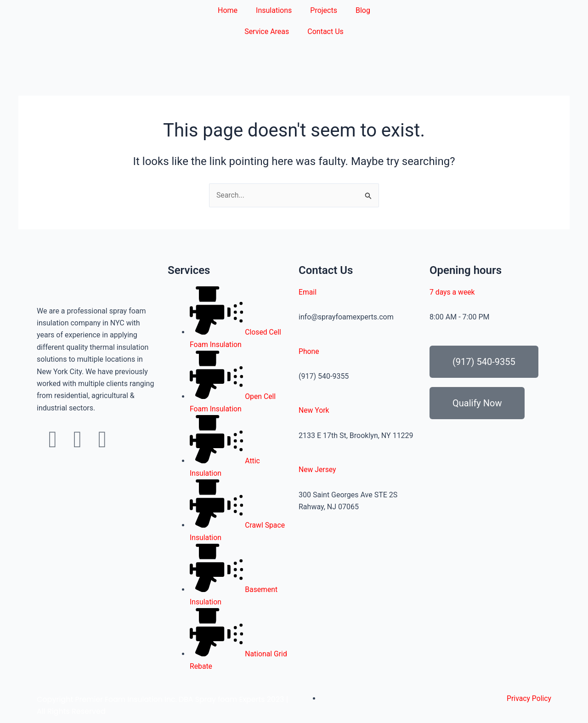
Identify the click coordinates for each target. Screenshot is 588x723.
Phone (309, 351)
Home (228, 10)
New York (314, 410)
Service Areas (267, 31)
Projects (324, 10)
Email (308, 292)
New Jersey (318, 470)
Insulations (274, 10)
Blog (363, 10)
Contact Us (325, 31)
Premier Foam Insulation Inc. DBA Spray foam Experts (171, 699)
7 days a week (452, 292)
